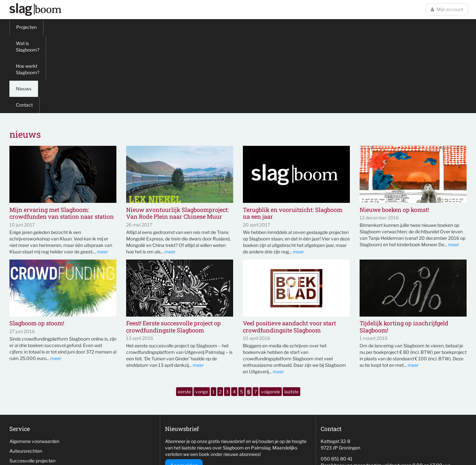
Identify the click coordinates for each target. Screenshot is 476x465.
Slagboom (35, 10)
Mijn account (447, 9)
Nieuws (167, 27)
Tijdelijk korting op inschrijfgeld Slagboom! (404, 249)
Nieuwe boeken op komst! (394, 132)
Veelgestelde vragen (31, 402)
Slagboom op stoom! (37, 246)
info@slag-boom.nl (340, 398)
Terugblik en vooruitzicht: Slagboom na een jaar (293, 136)
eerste (184, 314)
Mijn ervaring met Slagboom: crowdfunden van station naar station (62, 136)
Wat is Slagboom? (69, 27)
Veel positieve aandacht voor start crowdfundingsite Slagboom (289, 249)
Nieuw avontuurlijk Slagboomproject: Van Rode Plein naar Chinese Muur (178, 136)
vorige (202, 314)
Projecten (26, 27)
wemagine (360, 447)
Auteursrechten (26, 373)
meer (102, 174)
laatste (292, 314)
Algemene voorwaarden (34, 363)
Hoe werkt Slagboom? (123, 27)
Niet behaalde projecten (34, 393)
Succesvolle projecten (32, 383)
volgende (271, 314)
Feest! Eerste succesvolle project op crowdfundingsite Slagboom (173, 249)
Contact (197, 27)
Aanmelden (184, 388)
